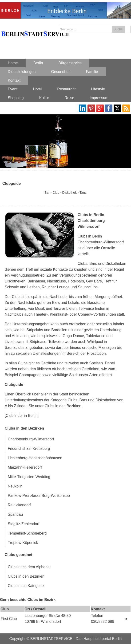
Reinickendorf (19, 505)
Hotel (37, 89)
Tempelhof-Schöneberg (27, 533)
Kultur (44, 98)
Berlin (38, 63)
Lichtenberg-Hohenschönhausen (35, 458)
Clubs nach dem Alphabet (29, 567)
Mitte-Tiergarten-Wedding (29, 477)
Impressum (99, 98)
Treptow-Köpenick (23, 543)
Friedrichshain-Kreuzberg (29, 449)
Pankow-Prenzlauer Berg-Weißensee (39, 496)
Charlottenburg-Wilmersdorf (31, 439)
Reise (69, 98)
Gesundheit (61, 72)
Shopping (16, 98)
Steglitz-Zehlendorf (24, 524)
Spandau (15, 514)
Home (13, 63)
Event (13, 89)
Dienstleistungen (22, 72)
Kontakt (14, 80)
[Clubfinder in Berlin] (22, 416)
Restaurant (66, 89)
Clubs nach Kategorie (26, 586)
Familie (92, 72)
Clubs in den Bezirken (26, 576)
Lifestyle (98, 89)
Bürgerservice (70, 63)
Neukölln (15, 486)
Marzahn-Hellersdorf (25, 467)
